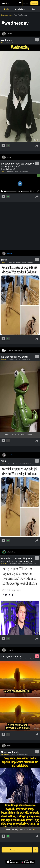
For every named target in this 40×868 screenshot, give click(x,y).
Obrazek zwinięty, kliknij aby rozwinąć (19, 435)
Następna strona (17, 850)
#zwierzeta (19, 262)
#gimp (31, 359)
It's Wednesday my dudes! (15, 357)
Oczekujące (20, 9)
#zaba (11, 359)
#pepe (19, 359)
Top (33, 9)
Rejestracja (34, 3)
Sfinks (4, 260)
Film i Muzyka (5, 755)
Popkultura (4, 564)
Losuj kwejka (36, 851)
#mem (17, 464)
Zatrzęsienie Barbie (12, 657)
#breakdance (11, 172)
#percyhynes (32, 564)
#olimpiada (18, 172)
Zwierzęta (4, 359)
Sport (2, 172)
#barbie (15, 659)
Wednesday (7, 40)
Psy (2, 43)
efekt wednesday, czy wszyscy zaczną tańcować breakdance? (17, 166)
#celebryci (18, 564)
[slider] (10, 191)
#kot (14, 262)
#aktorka (18, 755)
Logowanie (26, 3)
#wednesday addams (31, 659)
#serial (13, 755)
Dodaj (7, 9)
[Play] (2, 191)
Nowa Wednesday (11, 752)
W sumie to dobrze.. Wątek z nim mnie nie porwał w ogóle (17, 560)
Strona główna (6, 15)
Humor (3, 262)
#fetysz (15, 359)
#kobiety (10, 659)
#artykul (13, 564)
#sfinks (24, 262)
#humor (10, 262)
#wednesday (9, 43)
